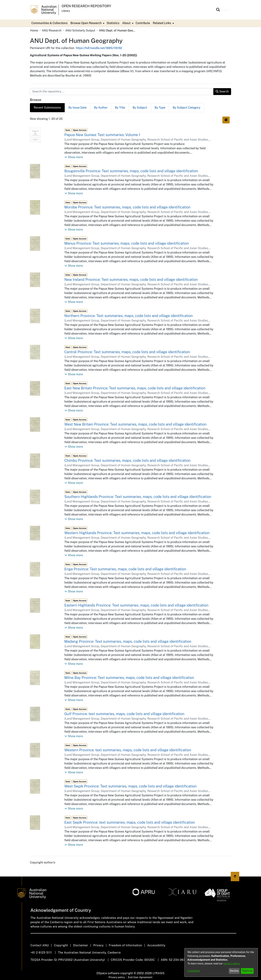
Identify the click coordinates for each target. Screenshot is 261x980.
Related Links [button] (162, 23)
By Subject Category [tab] (187, 108)
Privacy (99, 945)
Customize (194, 971)
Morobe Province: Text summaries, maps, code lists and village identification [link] (127, 207)
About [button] (126, 23)
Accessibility (156, 945)
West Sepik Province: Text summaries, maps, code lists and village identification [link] (130, 786)
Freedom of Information (125, 945)
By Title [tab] (120, 108)
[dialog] (221, 962)
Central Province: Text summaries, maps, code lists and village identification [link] (127, 352)
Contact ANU (40, 945)
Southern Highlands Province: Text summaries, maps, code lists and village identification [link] (138, 497)
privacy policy (231, 964)
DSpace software (108, 973)
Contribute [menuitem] (143, 23)
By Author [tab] (101, 108)
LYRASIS (159, 973)
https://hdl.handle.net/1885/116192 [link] (99, 48)
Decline (234, 971)
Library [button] (66, 11)
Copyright (61, 945)
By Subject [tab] (140, 108)
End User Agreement (140, 977)
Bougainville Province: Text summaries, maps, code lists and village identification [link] (131, 171)
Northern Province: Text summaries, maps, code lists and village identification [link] (129, 316)
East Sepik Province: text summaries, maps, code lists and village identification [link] (130, 822)
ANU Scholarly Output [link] (80, 30)
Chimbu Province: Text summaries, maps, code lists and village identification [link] (127, 461)
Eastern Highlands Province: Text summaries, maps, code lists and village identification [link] (136, 605)
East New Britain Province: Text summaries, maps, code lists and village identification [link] (135, 388)
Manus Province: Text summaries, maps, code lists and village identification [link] (127, 243)
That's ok (247, 971)
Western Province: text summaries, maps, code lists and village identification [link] (128, 750)
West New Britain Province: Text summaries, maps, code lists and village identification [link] (135, 424)
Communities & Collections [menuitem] (49, 23)
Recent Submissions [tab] (47, 108)
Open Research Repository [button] (86, 6)
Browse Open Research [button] (86, 23)
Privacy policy (117, 977)
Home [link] (34, 30)
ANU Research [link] (52, 30)
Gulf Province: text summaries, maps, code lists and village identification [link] (124, 714)
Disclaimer (81, 945)
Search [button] (222, 91)
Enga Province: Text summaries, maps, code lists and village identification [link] (125, 569)
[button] (218, 10)
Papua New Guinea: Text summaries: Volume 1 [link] (102, 135)
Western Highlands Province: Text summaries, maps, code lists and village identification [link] (137, 533)
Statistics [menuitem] (113, 23)
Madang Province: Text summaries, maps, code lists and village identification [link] (128, 641)
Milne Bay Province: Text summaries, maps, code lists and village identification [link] (129, 678)
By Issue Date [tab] (77, 108)
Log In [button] (225, 10)
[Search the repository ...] (122, 92)
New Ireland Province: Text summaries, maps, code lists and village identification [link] (131, 280)
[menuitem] (87, 23)
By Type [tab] (160, 108)
